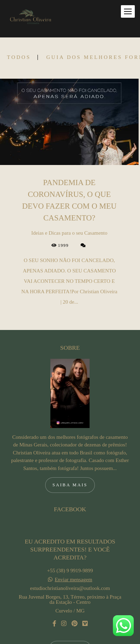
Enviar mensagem (73, 542)
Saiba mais (70, 447)
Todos (19, 57)
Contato (70, 611)
